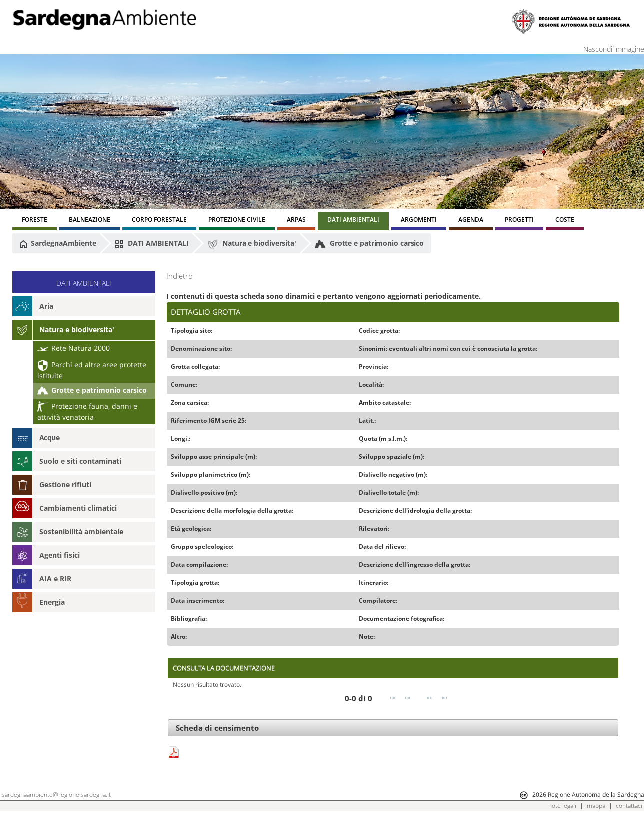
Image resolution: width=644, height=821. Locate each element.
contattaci (629, 806)
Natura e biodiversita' (252, 244)
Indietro (180, 276)
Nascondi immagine (614, 49)
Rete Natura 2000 (74, 348)
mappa (596, 806)
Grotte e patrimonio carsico (369, 244)
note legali (562, 806)
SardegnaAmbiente (58, 243)
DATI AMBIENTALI (152, 243)
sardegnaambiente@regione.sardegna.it (56, 795)
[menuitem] (35, 221)
